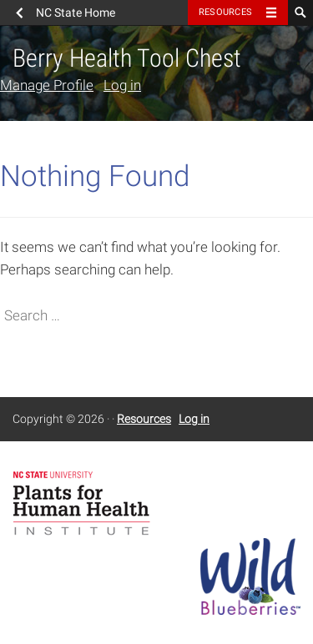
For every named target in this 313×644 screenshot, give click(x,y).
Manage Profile (47, 85)
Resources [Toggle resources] (225, 12)
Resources (144, 419)
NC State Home (76, 13)
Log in (122, 85)
